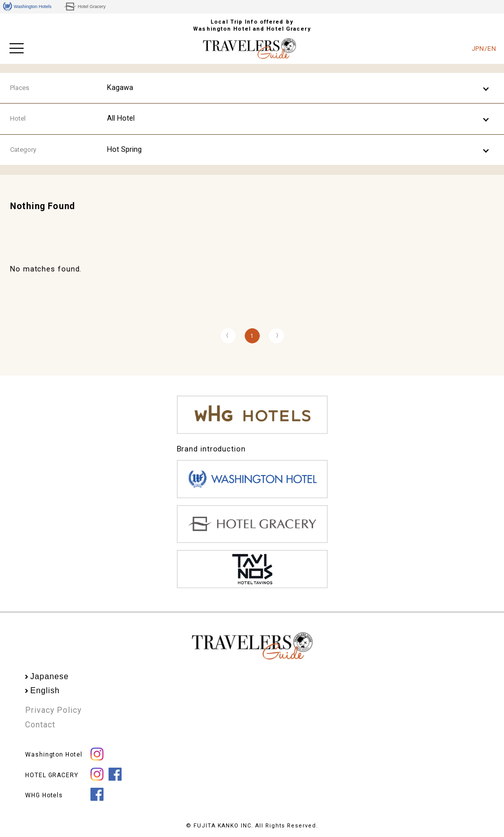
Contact (40, 725)
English (45, 690)
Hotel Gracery (85, 7)
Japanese (49, 676)
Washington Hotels (27, 7)
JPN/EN (484, 49)
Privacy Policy (54, 710)
